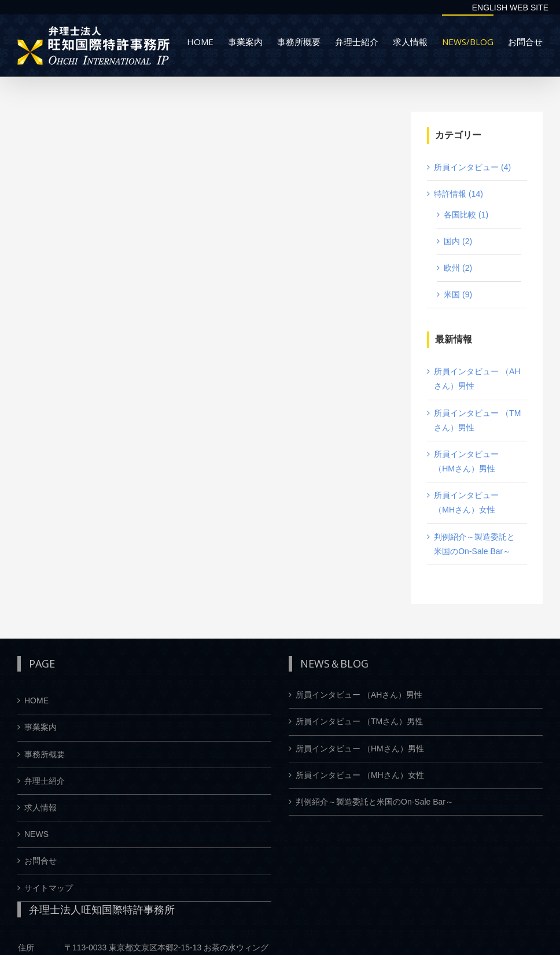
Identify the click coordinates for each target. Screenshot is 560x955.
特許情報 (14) (458, 194)
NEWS (36, 834)
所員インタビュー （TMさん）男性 (359, 721)
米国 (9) (458, 294)
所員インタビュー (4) (472, 167)
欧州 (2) (458, 268)
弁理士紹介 (45, 781)
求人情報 (40, 807)
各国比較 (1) (466, 215)
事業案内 (40, 727)
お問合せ (40, 861)
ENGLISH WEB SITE (510, 8)
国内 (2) (458, 241)
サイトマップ (49, 888)
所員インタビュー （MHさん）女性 (360, 775)
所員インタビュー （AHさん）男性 (359, 695)
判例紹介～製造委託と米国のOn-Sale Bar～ (375, 802)
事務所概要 (45, 754)
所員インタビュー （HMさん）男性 (360, 748)
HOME (36, 700)
